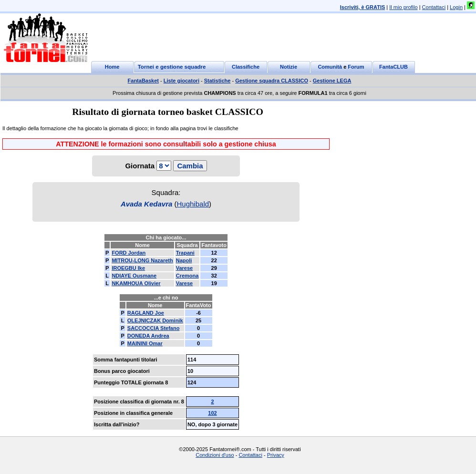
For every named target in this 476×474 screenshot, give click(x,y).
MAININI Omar (145, 343)
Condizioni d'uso (215, 455)
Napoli (184, 260)
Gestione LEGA (332, 81)
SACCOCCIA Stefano (154, 328)
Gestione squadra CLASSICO (272, 81)
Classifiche (246, 67)
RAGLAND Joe (146, 313)
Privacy (276, 455)
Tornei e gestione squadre (172, 67)
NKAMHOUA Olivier (136, 283)
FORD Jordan (129, 253)
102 (212, 413)
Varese (184, 268)
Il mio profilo (403, 7)
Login (456, 7)
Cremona (187, 276)
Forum (356, 67)
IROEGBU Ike (128, 268)
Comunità (330, 67)
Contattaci (434, 7)
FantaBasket (143, 81)
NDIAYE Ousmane (134, 276)
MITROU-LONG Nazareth (142, 260)
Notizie (289, 67)
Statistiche (217, 81)
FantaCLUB (393, 67)
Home (112, 67)
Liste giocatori (181, 81)
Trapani (185, 253)
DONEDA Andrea (148, 336)
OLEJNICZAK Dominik (155, 320)
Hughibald (193, 204)
